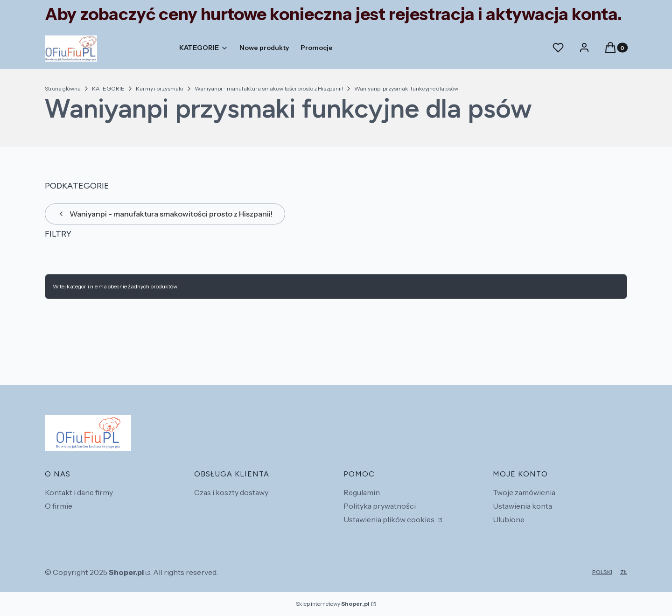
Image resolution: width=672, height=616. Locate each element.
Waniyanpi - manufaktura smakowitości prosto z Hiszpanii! (269, 88)
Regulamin (362, 492)
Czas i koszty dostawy (231, 492)
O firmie (59, 506)
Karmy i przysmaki (160, 88)
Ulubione (509, 519)
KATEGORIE (108, 88)
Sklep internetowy (333, 604)
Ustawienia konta (522, 506)
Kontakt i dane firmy (79, 492)
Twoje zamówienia (524, 492)
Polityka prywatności (380, 506)
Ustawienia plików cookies (390, 519)
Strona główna (63, 88)
